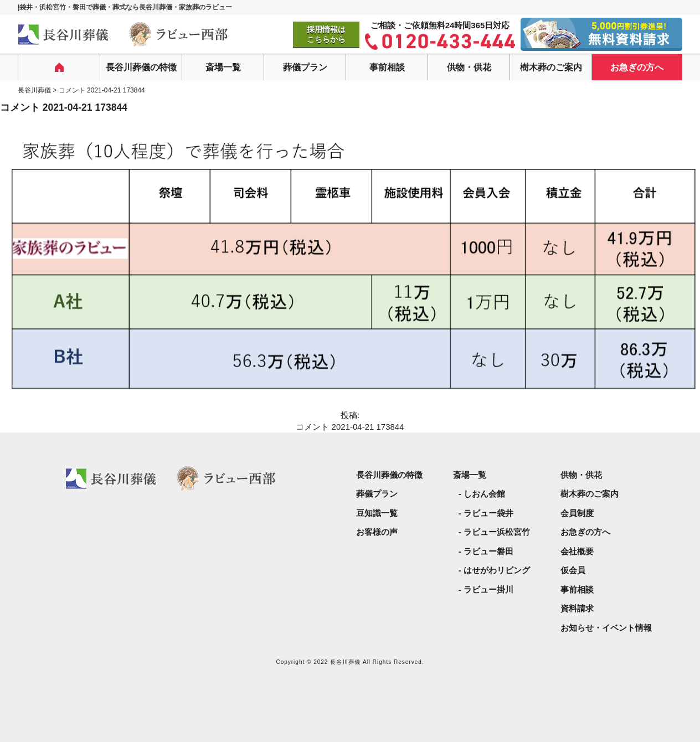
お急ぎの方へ (637, 67)
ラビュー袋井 (488, 513)
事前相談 (387, 67)
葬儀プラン (305, 67)
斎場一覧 (223, 67)
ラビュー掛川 (488, 589)
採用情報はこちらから (326, 34)
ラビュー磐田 (488, 551)
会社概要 (577, 551)
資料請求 (577, 608)
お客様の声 (377, 532)
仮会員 (573, 570)
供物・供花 (469, 67)
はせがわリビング (497, 570)
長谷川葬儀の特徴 (141, 67)
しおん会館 (484, 494)
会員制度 (577, 513)
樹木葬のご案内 (551, 67)
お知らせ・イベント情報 (606, 628)
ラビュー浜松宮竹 (497, 532)
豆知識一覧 (377, 513)
